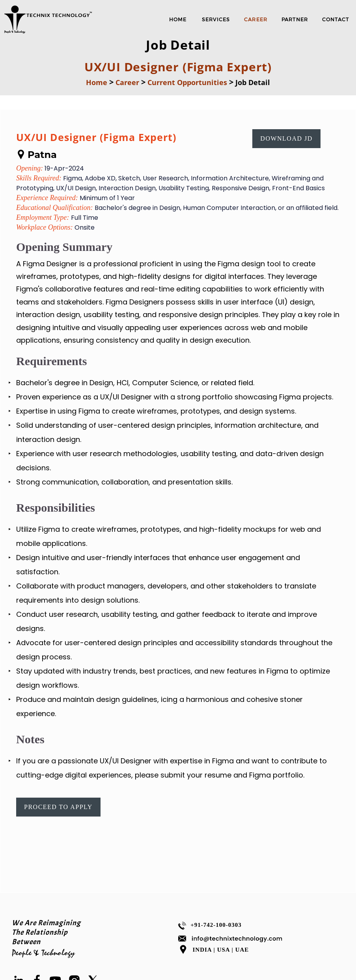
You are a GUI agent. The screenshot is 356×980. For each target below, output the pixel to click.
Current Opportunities (187, 82)
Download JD (286, 138)
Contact (335, 19)
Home (97, 82)
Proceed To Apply (58, 807)
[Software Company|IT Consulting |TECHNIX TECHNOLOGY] (48, 32)
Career (127, 82)
